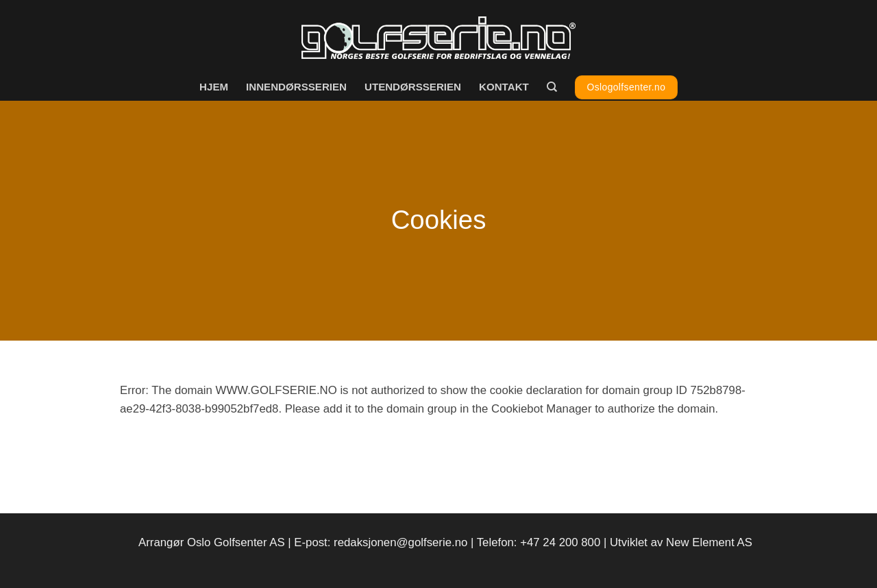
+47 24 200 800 (560, 542)
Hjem (214, 87)
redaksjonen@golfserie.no (400, 542)
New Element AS (709, 542)
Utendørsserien (413, 87)
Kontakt (504, 87)
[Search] (552, 87)
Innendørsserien (296, 87)
